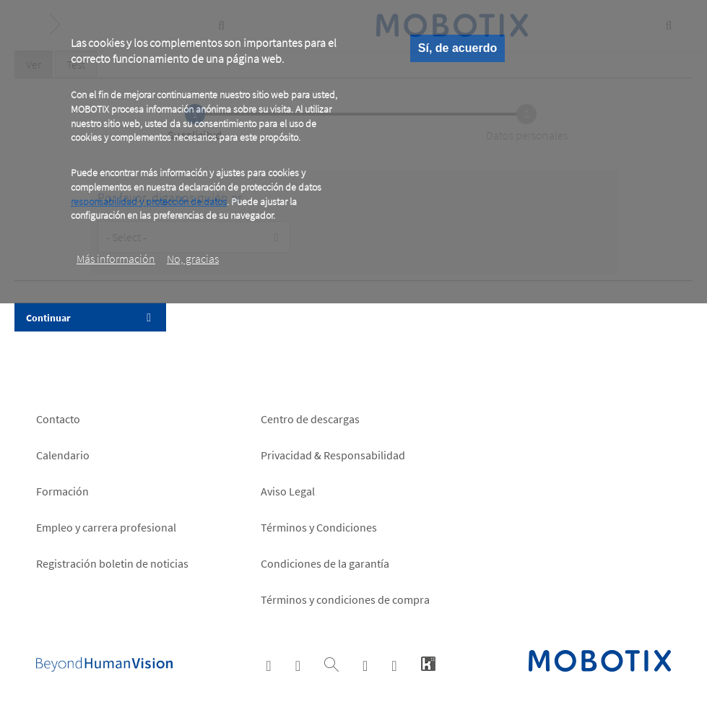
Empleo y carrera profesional (106, 527)
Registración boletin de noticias (112, 563)
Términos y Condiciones (319, 527)
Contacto (58, 419)
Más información (116, 259)
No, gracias (193, 259)
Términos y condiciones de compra (345, 599)
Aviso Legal (288, 491)
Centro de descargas (310, 419)
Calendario (63, 455)
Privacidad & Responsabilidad (333, 455)
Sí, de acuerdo (457, 48)
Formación (62, 491)
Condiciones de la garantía (325, 563)
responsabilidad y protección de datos (149, 201)
